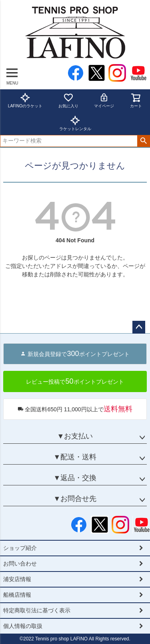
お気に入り (68, 100)
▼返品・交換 (75, 478)
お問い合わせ (20, 563)
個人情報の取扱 (23, 626)
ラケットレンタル (75, 123)
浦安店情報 (17, 579)
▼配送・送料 (75, 457)
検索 (143, 141)
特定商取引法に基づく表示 (37, 610)
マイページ (104, 100)
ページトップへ (139, 327)
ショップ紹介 (20, 548)
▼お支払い (75, 436)
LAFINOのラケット (25, 100)
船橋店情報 (17, 595)
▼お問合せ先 (75, 499)
